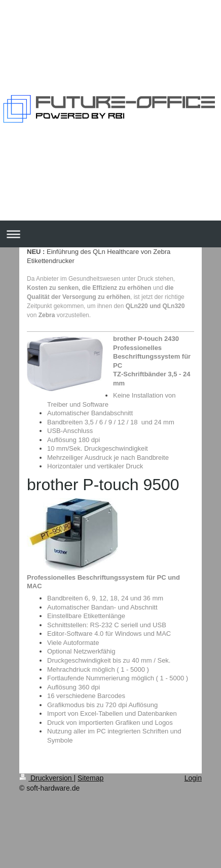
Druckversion (46, 778)
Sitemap (90, 778)
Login (193, 778)
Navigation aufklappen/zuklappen (110, 234)
